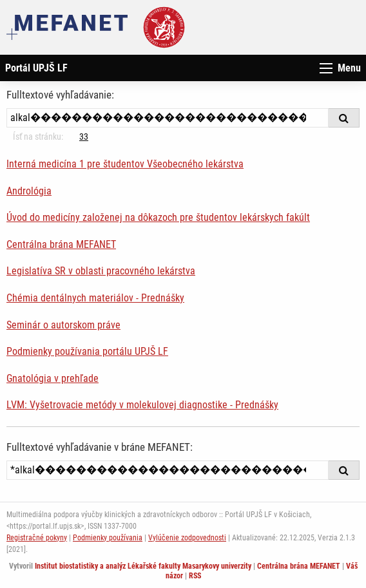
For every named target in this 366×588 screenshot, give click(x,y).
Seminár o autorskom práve (63, 325)
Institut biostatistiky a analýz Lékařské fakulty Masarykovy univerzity (143, 566)
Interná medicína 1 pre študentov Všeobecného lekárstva (125, 164)
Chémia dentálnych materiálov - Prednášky (95, 298)
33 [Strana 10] (84, 137)
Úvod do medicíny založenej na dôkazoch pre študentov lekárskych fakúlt (158, 217)
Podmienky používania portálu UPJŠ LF (87, 351)
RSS (195, 576)
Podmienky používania (108, 538)
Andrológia (29, 191)
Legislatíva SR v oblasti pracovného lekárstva (101, 271)
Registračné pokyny (37, 538)
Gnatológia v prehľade (53, 378)
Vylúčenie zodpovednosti (187, 538)
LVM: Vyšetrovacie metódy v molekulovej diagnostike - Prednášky (142, 405)
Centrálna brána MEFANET (61, 244)
